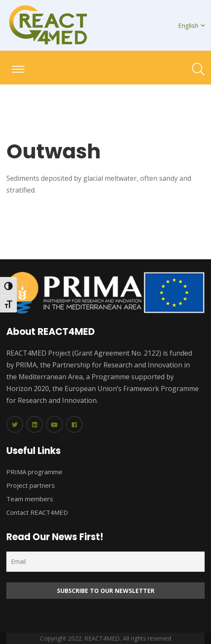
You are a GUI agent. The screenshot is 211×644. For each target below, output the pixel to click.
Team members (30, 499)
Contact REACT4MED (37, 512)
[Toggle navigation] (18, 69)
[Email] (105, 562)
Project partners (31, 485)
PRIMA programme (34, 472)
